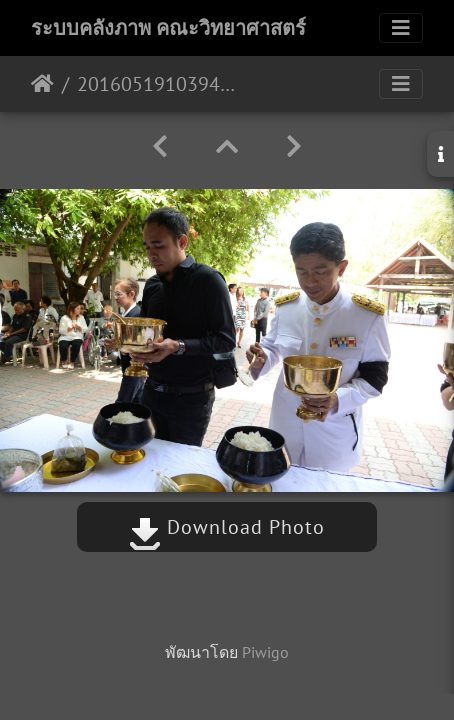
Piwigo (265, 652)
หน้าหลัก (42, 84)
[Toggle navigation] (401, 28)
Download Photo (227, 527)
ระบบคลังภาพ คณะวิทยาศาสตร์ (168, 28)
